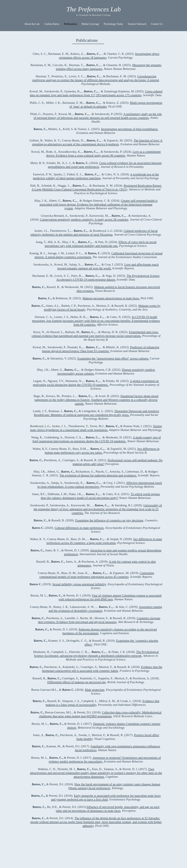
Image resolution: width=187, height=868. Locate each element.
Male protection (95, 690)
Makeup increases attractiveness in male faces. (111, 298)
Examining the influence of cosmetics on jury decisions (109, 520)
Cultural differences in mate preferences (79, 528)
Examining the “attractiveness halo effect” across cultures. (113, 358)
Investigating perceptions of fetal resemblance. (130, 129)
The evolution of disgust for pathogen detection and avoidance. (98, 475)
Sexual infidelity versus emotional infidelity (79, 584)
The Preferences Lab (94, 9)
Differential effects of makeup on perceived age (77, 682)
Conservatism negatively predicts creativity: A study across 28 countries (84, 219)
